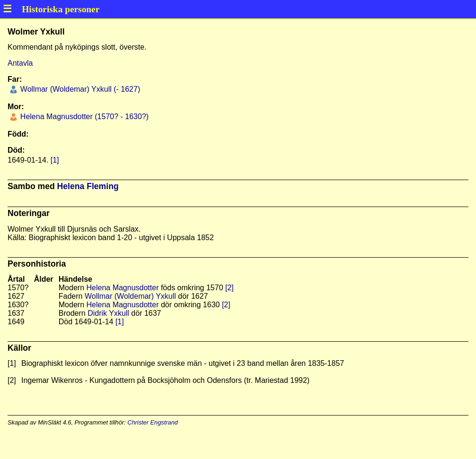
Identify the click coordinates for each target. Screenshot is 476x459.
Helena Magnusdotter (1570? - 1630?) (83, 117)
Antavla (20, 63)
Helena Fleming (88, 186)
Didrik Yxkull (108, 313)
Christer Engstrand (153, 422)
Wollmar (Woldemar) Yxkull (130, 296)
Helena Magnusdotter (122, 288)
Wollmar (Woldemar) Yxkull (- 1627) (79, 89)
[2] (229, 288)
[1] (55, 160)
